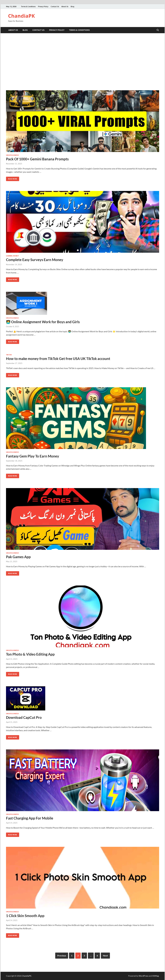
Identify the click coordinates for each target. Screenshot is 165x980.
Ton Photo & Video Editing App (30, 654)
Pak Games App (18, 557)
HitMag (155, 976)
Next (105, 956)
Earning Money (12, 256)
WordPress (144, 976)
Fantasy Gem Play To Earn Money (33, 456)
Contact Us (55, 7)
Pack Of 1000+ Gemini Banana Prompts (37, 159)
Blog (72, 7)
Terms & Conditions (28, 7)
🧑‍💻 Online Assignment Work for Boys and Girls (43, 322)
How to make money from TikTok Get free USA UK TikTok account (58, 359)
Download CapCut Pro (24, 717)
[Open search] (158, 30)
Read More (12, 178)
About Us (65, 7)
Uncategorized (12, 155)
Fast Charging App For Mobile (30, 818)
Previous (62, 956)
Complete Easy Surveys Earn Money (35, 260)
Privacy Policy (43, 7)
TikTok (9, 355)
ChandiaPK (21, 16)
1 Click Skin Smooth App (25, 916)
